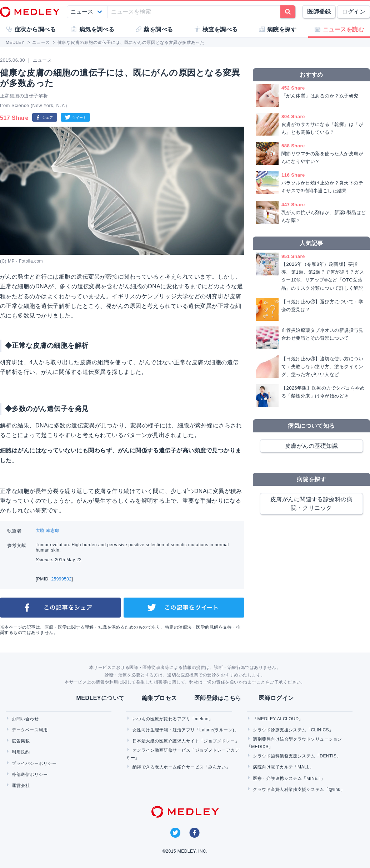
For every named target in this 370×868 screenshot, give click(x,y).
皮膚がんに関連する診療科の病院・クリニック (312, 504)
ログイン (354, 12)
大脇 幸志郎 (47, 531)
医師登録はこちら (218, 698)
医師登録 (319, 12)
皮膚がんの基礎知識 (311, 446)
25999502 (61, 579)
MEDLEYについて (100, 698)
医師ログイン (276, 698)
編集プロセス (159, 698)
